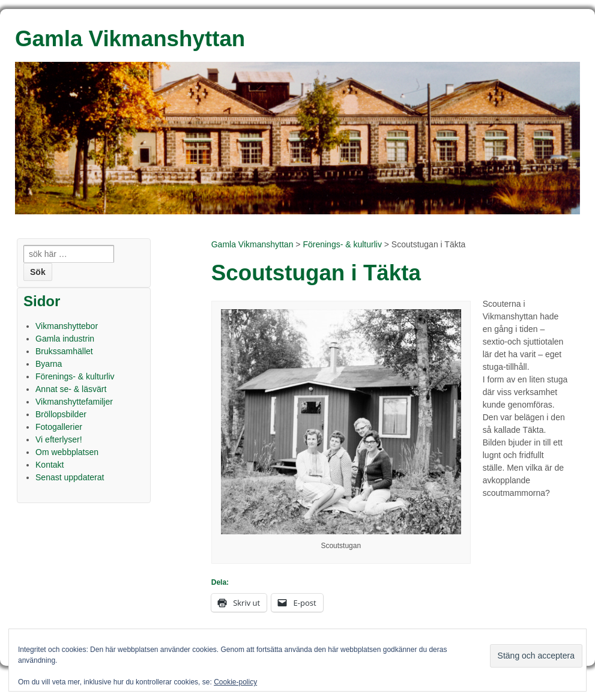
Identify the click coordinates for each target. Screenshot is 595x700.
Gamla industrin (65, 339)
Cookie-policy (235, 682)
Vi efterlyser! (59, 439)
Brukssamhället (64, 351)
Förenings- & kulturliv (342, 244)
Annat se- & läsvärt (71, 389)
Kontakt (50, 465)
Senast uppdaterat (70, 477)
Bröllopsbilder (61, 414)
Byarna (49, 364)
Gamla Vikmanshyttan (252, 244)
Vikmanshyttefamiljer (74, 402)
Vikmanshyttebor (67, 326)
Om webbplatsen (67, 452)
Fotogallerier (59, 427)
